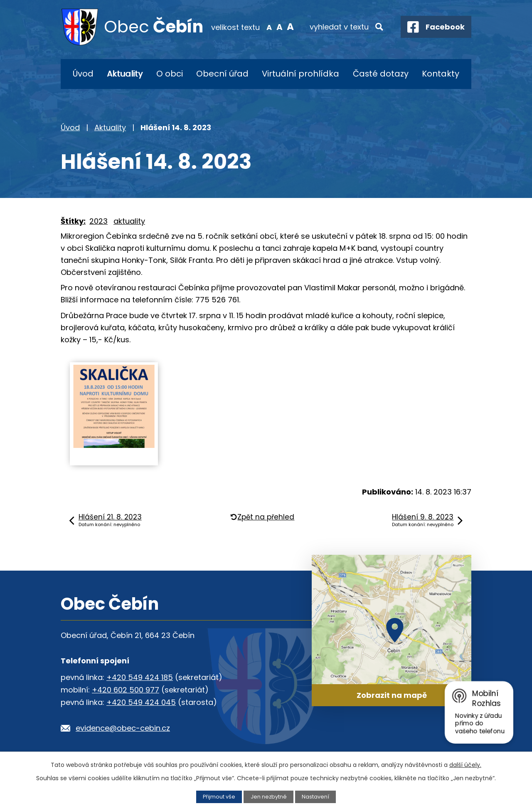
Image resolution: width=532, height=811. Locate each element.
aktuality (129, 221)
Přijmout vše (219, 797)
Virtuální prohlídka (300, 74)
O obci (170, 74)
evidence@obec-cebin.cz (123, 728)
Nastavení (315, 797)
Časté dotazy (381, 74)
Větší (288, 27)
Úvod (83, 74)
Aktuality (125, 74)
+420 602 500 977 (126, 690)
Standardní (277, 27)
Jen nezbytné (269, 797)
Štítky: (73, 221)
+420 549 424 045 (141, 702)
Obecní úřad (222, 74)
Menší (267, 27)
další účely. (465, 765)
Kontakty (441, 74)
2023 (99, 221)
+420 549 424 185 (140, 677)
